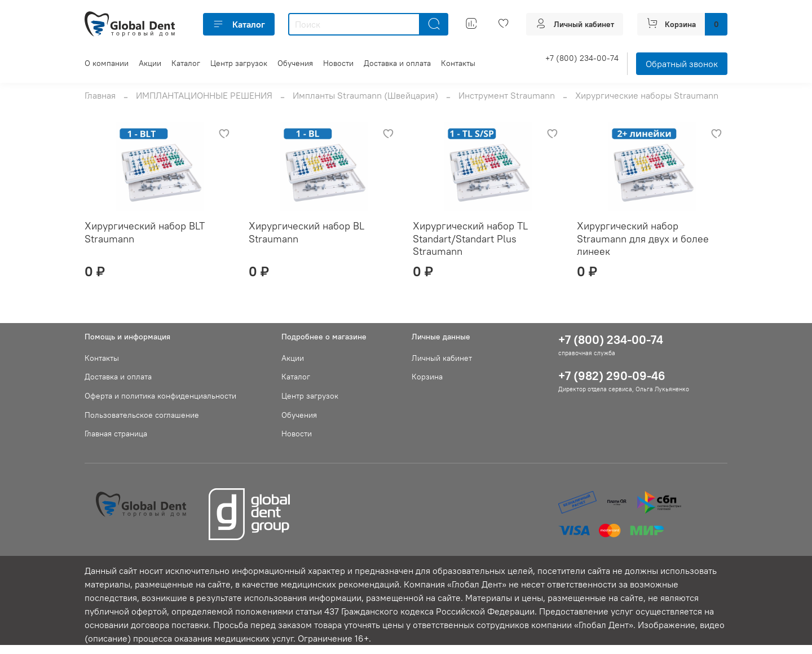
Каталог (239, 24)
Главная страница (116, 434)
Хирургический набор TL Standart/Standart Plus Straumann (470, 238)
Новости (338, 63)
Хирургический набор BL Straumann (306, 232)
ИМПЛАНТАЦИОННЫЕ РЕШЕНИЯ (204, 95)
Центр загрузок (239, 63)
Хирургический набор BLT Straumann (145, 232)
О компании (107, 63)
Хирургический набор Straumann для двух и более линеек (643, 238)
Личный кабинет (442, 358)
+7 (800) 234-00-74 (582, 58)
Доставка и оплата (397, 63)
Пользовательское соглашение (142, 415)
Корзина (427, 377)
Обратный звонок (682, 64)
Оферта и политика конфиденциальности (160, 396)
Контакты (458, 63)
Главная (100, 95)
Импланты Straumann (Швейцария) (365, 95)
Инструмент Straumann (507, 95)
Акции (150, 63)
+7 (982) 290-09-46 (612, 376)
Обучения (295, 63)
